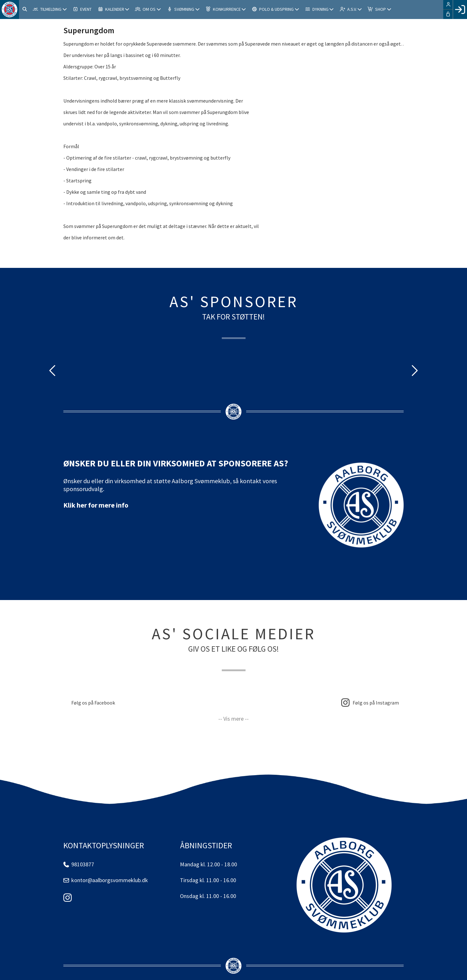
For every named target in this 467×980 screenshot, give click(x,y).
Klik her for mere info (96, 505)
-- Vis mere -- (233, 719)
